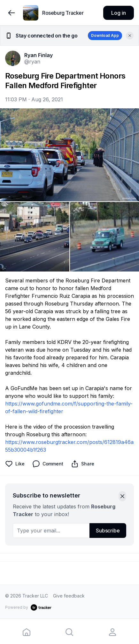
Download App (105, 35)
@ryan (32, 62)
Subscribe (108, 531)
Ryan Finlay (39, 55)
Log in (118, 13)
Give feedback (69, 596)
